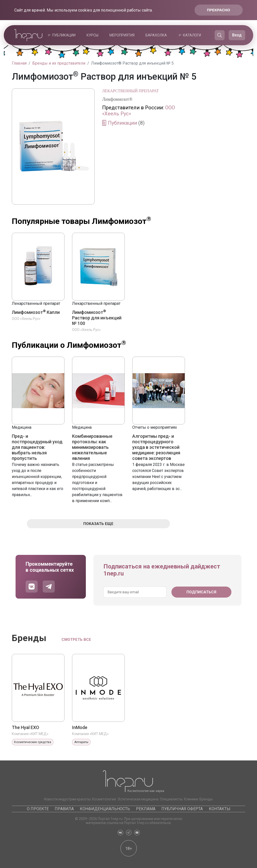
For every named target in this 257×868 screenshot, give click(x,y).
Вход (237, 35)
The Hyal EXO (25, 727)
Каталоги (192, 35)
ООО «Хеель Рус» (26, 319)
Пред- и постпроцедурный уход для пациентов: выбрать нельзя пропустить (37, 447)
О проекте (38, 809)
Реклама (146, 809)
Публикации (64, 35)
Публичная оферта (182, 809)
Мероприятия (122, 35)
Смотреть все (76, 640)
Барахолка (156, 35)
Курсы (92, 35)
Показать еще (98, 524)
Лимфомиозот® (117, 99)
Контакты (220, 809)
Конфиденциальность (105, 809)
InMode (80, 727)
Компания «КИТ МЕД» (30, 734)
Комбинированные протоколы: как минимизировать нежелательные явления (92, 447)
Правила (64, 809)
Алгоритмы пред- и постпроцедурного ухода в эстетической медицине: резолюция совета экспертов (156, 447)
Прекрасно (219, 10)
